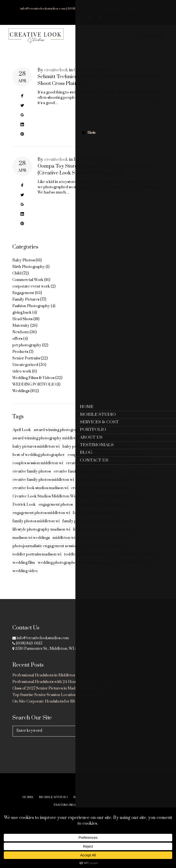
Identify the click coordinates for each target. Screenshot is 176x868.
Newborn (21, 337)
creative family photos (32, 476)
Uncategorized (25, 370)
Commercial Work (92, 75)
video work (22, 376)
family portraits (76, 526)
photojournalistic (110, 543)
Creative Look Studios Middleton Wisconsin (50, 501)
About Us (144, 797)
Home (28, 797)
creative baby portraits (85, 468)
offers (17, 344)
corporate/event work (31, 291)
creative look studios (136, 485)
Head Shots (22, 324)
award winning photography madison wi (68, 435)
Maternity (21, 331)
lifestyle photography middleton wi (103, 535)
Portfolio (120, 797)
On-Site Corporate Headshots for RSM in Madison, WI (59, 701)
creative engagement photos (132, 468)
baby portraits (75, 452)
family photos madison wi (95, 518)
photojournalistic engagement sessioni (46, 551)
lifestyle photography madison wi (41, 535)
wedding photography (100, 568)
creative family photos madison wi (83, 476)
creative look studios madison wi (40, 493)
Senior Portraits (26, 363)
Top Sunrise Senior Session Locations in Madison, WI (59, 695)
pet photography (27, 350)
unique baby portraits (137, 559)
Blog (90, 805)
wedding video (25, 576)
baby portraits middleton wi (114, 452)
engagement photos (56, 510)
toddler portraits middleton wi (90, 559)
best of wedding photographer (39, 460)
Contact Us (112, 805)
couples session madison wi (122, 460)
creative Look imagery (96, 485)
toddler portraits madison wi (37, 559)
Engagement (23, 298)
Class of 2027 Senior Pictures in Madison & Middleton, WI (62, 688)
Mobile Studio (53, 797)
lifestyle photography (111, 526)
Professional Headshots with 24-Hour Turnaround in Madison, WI (69, 682)
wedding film (24, 568)
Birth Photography (29, 272)
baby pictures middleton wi (36, 452)
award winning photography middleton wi (49, 443)
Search (158, 731)
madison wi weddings (31, 543)
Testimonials (67, 805)
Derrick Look (24, 510)
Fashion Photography (31, 311)
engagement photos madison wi (103, 510)
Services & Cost (89, 797)
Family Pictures (26, 305)
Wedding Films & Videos (33, 383)
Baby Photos (86, 165)
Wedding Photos (136, 568)
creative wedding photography (118, 501)
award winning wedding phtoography (120, 443)
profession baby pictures (103, 551)
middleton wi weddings (73, 543)
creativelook (56, 75)
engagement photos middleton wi (41, 518)
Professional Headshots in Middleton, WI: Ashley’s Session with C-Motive (75, 675)
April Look (22, 435)
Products (20, 357)
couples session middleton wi (38, 468)
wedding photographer (58, 568)
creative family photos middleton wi (43, 485)
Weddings (21, 396)
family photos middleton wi (36, 526)
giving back (22, 318)
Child (105, 165)
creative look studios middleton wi (101, 493)
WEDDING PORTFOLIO (34, 390)
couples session (81, 460)
